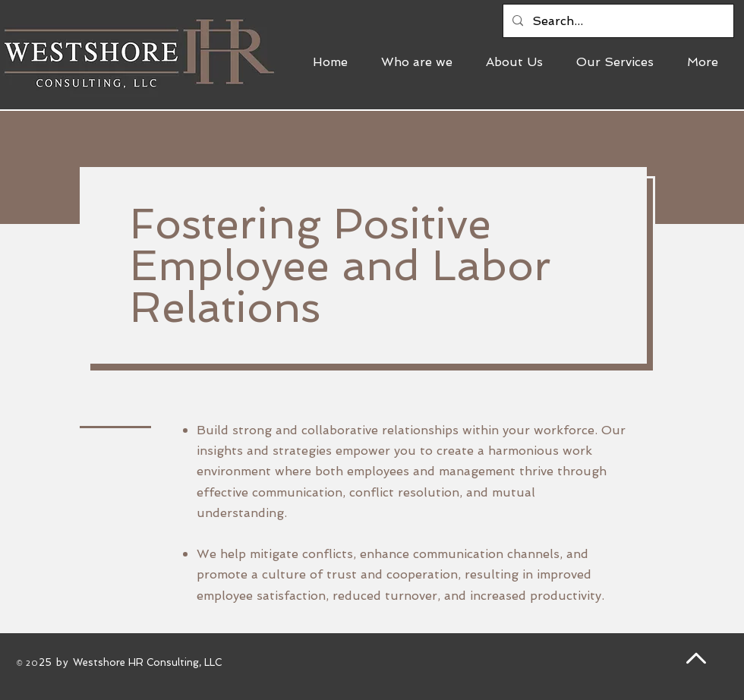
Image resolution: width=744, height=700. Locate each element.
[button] (620, 62)
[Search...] (617, 21)
